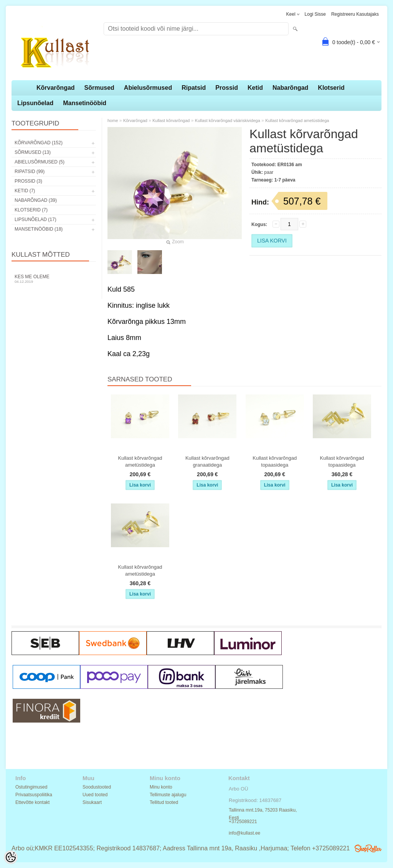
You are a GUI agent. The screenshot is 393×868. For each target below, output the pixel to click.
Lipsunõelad (35, 103)
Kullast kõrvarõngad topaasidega (275, 461)
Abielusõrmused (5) (40, 162)
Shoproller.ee (368, 848)
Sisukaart (92, 802)
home (113, 120)
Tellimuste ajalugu (168, 795)
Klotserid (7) (31, 210)
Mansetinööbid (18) (39, 229)
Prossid (227, 88)
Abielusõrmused (148, 88)
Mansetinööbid (85, 103)
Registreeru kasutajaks (355, 14)
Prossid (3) (28, 181)
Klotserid (331, 88)
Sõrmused (99, 88)
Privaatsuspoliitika (34, 795)
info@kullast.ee (244, 833)
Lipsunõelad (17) (36, 219)
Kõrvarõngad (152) (39, 143)
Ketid (255, 88)
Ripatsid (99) (30, 172)
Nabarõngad (290, 88)
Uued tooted (95, 795)
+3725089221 (243, 822)
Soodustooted (97, 787)
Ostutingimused (31, 787)
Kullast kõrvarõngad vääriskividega (228, 120)
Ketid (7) (25, 191)
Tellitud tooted (164, 802)
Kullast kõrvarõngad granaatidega (207, 461)
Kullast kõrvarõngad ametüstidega (297, 120)
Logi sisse (315, 14)
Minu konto (161, 787)
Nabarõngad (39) (36, 200)
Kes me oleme (54, 279)
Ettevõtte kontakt (32, 802)
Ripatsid (194, 88)
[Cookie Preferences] (11, 857)
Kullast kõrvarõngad (171, 120)
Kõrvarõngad (56, 88)
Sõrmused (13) (33, 152)
